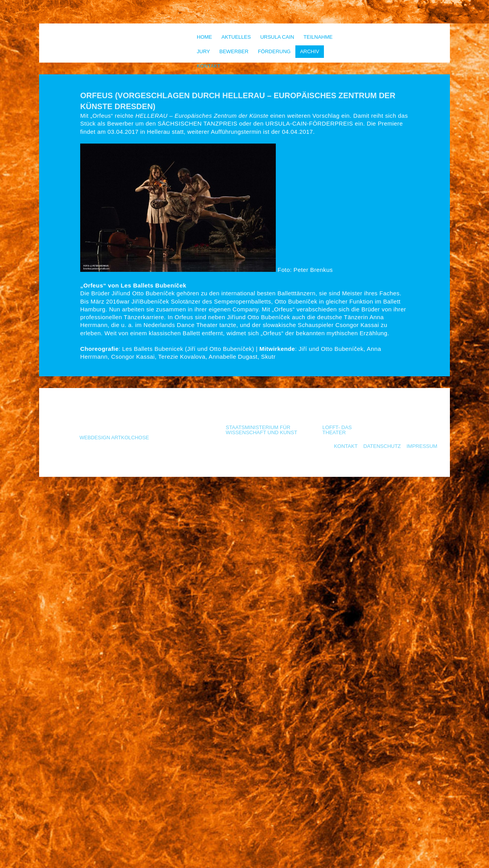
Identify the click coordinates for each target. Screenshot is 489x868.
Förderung (274, 51)
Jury (203, 51)
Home (204, 37)
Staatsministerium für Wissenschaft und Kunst (262, 430)
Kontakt (209, 66)
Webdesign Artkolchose (114, 438)
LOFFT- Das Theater (337, 430)
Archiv (310, 51)
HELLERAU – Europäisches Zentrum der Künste (202, 116)
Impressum (422, 446)
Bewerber (234, 51)
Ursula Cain (277, 37)
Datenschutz (382, 446)
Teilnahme (318, 37)
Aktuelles (236, 37)
